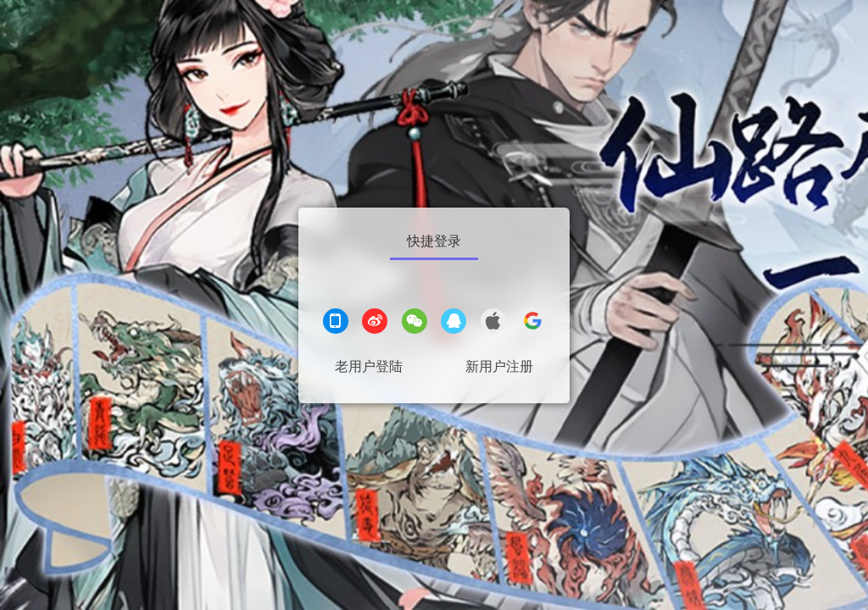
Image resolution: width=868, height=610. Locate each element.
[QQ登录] (453, 323)
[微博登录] (375, 323)
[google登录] (532, 323)
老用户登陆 (369, 366)
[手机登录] (336, 323)
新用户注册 (499, 366)
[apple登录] (493, 323)
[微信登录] (415, 323)
